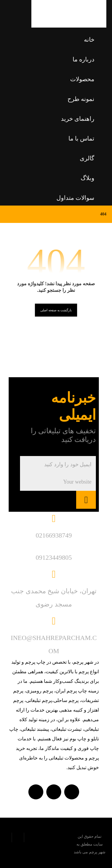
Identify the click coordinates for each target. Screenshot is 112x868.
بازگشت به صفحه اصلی (56, 310)
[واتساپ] (72, 792)
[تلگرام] (54, 792)
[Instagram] (36, 792)
